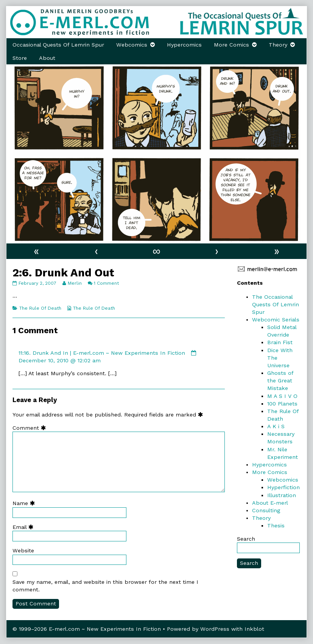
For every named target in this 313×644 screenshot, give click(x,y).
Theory (278, 45)
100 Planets (282, 404)
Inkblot (254, 629)
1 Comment (106, 283)
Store (20, 58)
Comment (31, 428)
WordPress (215, 629)
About (47, 58)
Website (23, 550)
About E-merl (270, 503)
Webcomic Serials (276, 320)
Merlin (75, 283)
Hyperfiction (283, 487)
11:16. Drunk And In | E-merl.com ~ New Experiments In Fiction (102, 353)
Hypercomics (184, 45)
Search (246, 539)
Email (25, 527)
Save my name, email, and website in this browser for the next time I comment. (105, 586)
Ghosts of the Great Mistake (280, 380)
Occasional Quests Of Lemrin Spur (58, 45)
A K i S (276, 426)
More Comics (231, 45)
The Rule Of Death (40, 308)
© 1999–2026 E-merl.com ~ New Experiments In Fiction (87, 629)
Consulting (266, 510)
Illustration (282, 495)
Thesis (276, 525)
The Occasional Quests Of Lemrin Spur (276, 304)
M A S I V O (282, 396)
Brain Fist (280, 342)
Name (25, 503)
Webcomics (132, 45)
